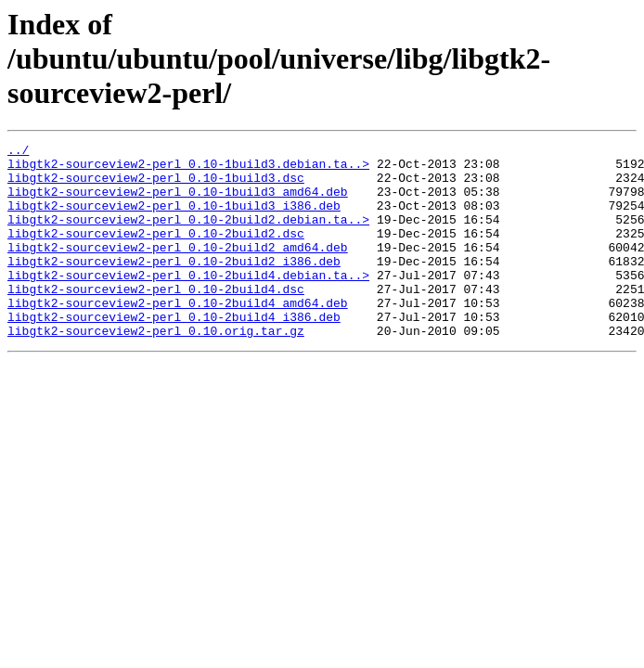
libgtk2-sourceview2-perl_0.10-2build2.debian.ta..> (188, 236)
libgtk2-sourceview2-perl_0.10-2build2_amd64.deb (178, 269)
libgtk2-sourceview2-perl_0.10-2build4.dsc (156, 319)
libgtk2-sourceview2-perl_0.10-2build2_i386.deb (174, 286)
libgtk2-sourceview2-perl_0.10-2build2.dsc (156, 252)
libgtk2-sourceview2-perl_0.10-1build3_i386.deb (174, 219)
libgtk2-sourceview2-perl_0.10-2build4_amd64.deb (178, 336)
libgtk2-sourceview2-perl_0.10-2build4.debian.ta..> (188, 302)
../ (18, 152)
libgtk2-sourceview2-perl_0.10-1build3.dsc (156, 186)
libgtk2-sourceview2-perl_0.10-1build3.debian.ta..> (188, 169)
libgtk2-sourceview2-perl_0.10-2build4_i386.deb (174, 353)
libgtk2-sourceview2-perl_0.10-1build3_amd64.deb (178, 202)
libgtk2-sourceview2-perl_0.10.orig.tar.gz (156, 369)
